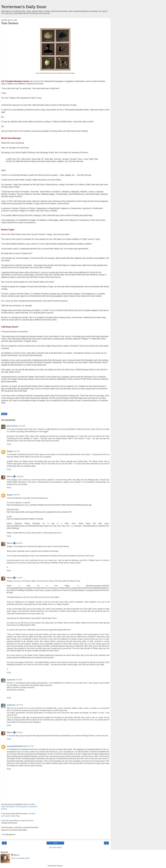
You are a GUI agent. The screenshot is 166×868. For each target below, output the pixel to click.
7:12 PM (19, 578)
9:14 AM (19, 680)
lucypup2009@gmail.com (17, 746)
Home (55, 843)
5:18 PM (19, 732)
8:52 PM (17, 451)
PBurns (10, 476)
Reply (9, 444)
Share (4, 414)
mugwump (11, 680)
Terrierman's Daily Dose (24, 7)
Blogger (60, 866)
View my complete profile (20, 858)
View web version (55, 847)
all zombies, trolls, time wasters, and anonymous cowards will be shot (19, 807)
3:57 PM (30, 746)
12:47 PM (19, 705)
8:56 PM (17, 495)
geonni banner (13, 426)
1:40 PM (22, 426)
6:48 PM (19, 543)
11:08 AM (20, 476)
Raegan (10, 451)
